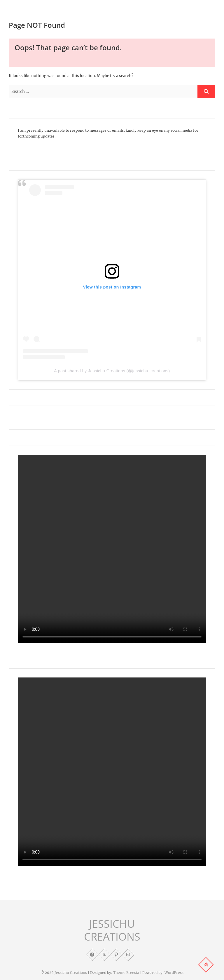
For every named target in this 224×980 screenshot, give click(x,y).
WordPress (174, 973)
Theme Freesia (126, 973)
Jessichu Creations (71, 973)
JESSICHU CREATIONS (112, 930)
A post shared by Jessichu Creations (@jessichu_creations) (112, 371)
